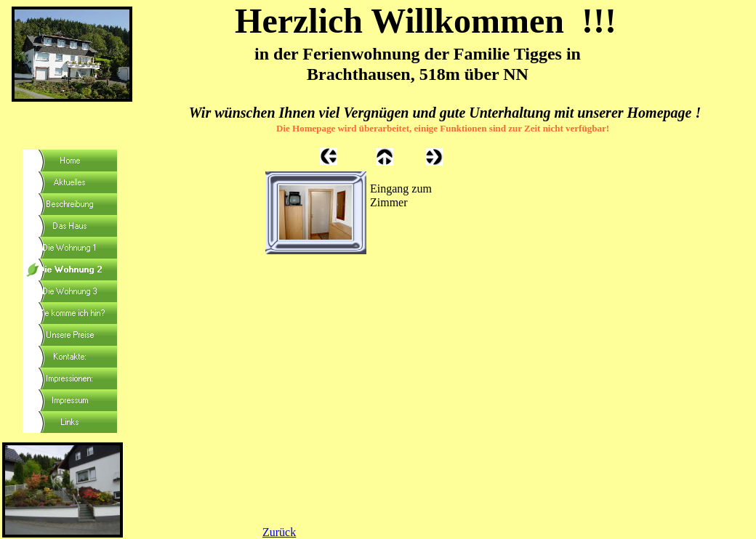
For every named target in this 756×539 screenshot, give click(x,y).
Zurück (279, 532)
